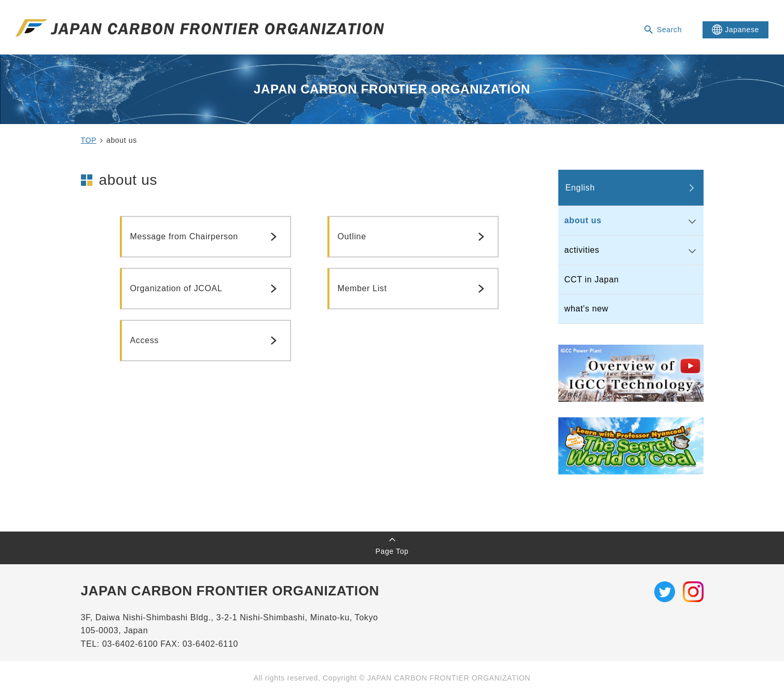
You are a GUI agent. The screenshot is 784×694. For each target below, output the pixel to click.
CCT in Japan (592, 280)
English (580, 188)
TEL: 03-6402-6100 (121, 644)
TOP (89, 140)
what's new (587, 309)
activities (582, 250)
